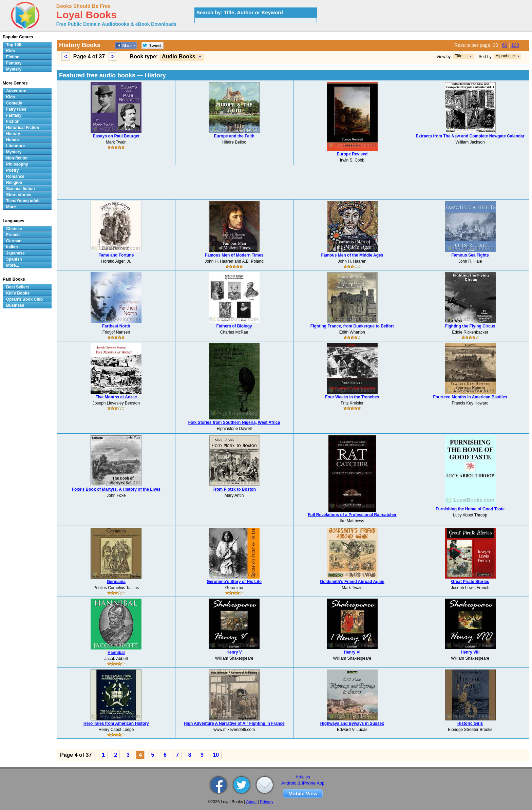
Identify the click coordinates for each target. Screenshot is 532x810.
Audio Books (179, 56)
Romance (15, 176)
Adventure (16, 91)
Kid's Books (18, 293)
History (13, 134)
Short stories (19, 195)
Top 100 (14, 45)
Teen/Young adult (23, 201)
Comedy (14, 103)
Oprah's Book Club (24, 299)
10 (216, 755)
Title (459, 56)
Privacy (267, 802)
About (251, 802)
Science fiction (21, 189)
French (13, 235)
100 (515, 45)
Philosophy (17, 164)
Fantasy (14, 63)
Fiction (13, 57)
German (14, 241)
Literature (15, 146)
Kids (11, 51)
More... (13, 207)
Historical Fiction (23, 128)
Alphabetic (505, 56)
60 (505, 45)
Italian (12, 247)
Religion (14, 183)
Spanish (14, 259)
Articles (303, 777)
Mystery (14, 69)
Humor (13, 140)
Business (15, 305)
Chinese (14, 229)
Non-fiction (17, 158)
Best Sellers (18, 287)
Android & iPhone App (303, 783)
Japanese (15, 253)
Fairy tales (16, 109)
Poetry (12, 170)
